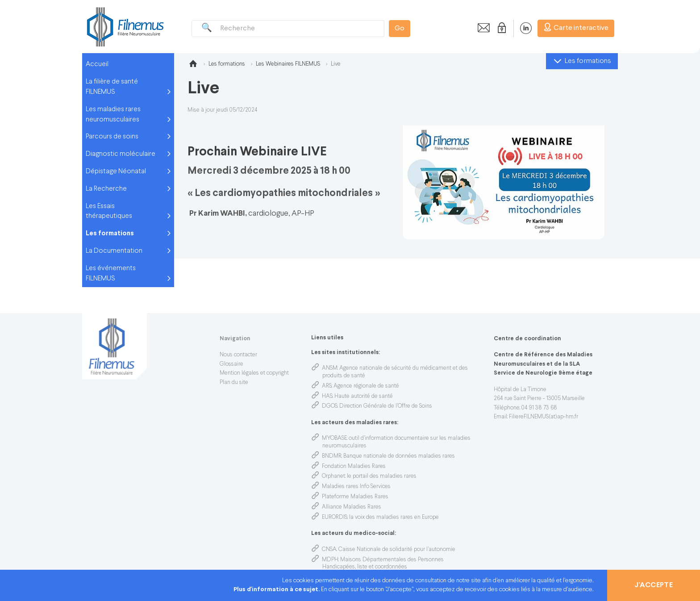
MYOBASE (334, 438)
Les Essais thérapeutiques (109, 211)
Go (400, 29)
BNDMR (332, 456)
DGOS (330, 406)
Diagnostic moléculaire (121, 154)
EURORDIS (335, 518)
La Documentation (114, 251)
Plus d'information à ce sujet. (277, 590)
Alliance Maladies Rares (352, 507)
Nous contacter (238, 355)
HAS (327, 396)
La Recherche (106, 189)
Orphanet (333, 476)
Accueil (97, 64)
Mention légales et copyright (254, 373)
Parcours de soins (112, 137)
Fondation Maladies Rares (354, 467)
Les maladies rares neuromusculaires (113, 115)
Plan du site (234, 383)
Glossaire (231, 364)
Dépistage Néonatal (116, 171)
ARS (327, 386)
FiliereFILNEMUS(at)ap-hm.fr (544, 417)
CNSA (329, 550)
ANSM (330, 368)
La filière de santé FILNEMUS (112, 87)
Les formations (110, 234)
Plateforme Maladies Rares (355, 497)
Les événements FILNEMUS (111, 273)
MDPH (330, 560)
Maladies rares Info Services (356, 487)
